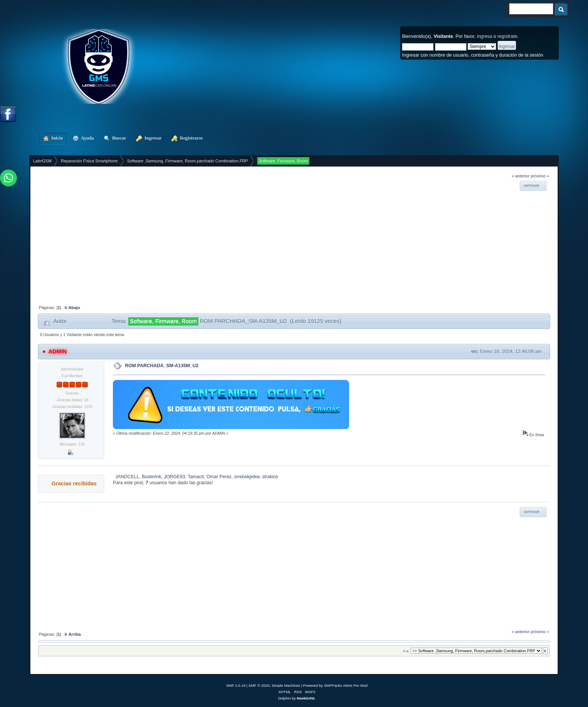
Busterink (151, 477)
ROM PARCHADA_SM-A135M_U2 (162, 366)
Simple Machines (286, 685)
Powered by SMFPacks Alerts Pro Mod (335, 685)
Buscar (115, 138)
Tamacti (196, 477)
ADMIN (58, 351)
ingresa (485, 36)
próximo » (540, 176)
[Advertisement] (276, 231)
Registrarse (187, 138)
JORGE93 (175, 477)
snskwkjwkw (247, 477)
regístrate (507, 36)
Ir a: (406, 651)
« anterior (521, 176)
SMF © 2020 (259, 685)
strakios (270, 477)
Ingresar (149, 138)
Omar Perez (219, 477)
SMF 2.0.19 (236, 685)
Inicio (53, 138)
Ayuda (83, 138)
